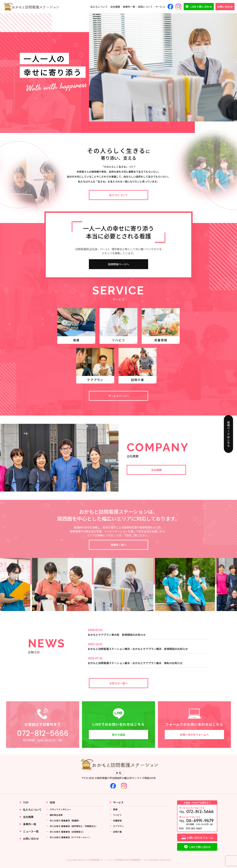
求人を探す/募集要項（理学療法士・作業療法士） (74, 826)
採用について (145, 7)
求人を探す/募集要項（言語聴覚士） (67, 832)
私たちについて (99, 7)
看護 (115, 809)
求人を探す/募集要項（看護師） (65, 821)
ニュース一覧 (31, 831)
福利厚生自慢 (56, 815)
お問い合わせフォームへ (194, 735)
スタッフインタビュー (60, 809)
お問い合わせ (225, 7)
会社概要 (115, 7)
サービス (160, 7)
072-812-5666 (43, 733)
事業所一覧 (129, 7)
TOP (26, 802)
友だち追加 (118, 735)
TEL (197, 810)
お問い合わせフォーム (200, 838)
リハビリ (117, 815)
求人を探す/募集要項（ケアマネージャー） (70, 837)
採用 (52, 802)
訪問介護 (117, 832)
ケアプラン (118, 826)
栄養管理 (117, 821)
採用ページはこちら (228, 434)
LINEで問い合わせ (201, 7)
